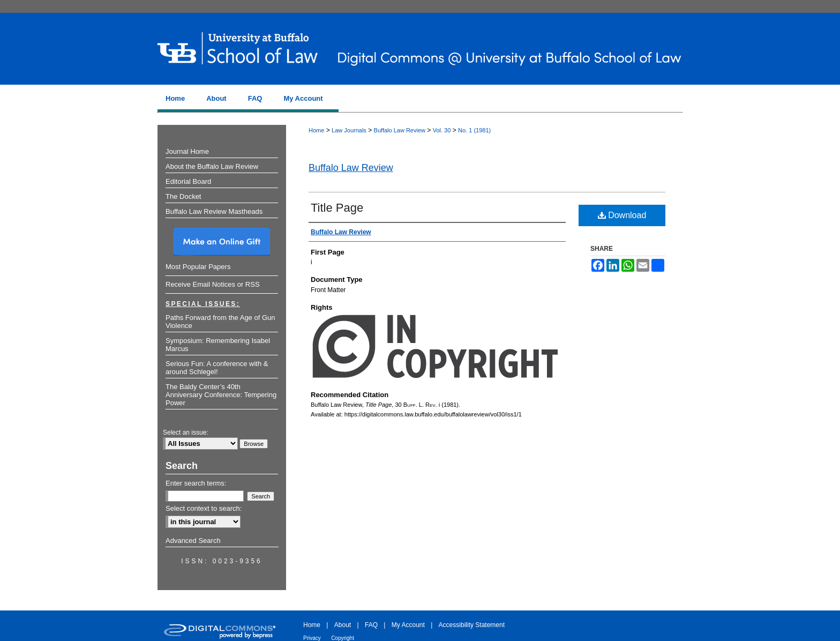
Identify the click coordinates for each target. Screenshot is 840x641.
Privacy (312, 638)
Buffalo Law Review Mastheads (214, 211)
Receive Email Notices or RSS (213, 284)
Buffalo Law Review (400, 130)
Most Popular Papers (198, 267)
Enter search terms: (196, 483)
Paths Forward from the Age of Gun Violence (220, 322)
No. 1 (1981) (474, 130)
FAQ (371, 625)
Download (622, 215)
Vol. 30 (442, 130)
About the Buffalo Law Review (212, 166)
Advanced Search (193, 541)
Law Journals (349, 130)
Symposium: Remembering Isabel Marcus (218, 345)
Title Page (337, 208)
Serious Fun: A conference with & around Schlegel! (217, 368)
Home (316, 130)
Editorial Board (188, 181)
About (343, 625)
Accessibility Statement (472, 625)
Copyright (343, 638)
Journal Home (187, 151)
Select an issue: (186, 433)
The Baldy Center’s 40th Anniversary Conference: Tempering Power (221, 395)
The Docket (183, 196)
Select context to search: (204, 508)
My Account (408, 625)
